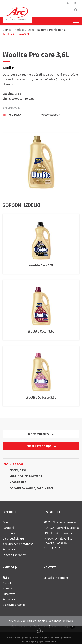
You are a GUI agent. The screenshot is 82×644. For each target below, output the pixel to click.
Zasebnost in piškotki (28, 627)
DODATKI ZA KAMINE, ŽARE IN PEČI (31, 488)
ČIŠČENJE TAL (18, 470)
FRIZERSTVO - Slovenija (58, 533)
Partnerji (8, 528)
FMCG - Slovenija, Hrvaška (60, 522)
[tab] (31, 115)
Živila (6, 578)
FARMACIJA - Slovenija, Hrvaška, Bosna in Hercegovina (58, 543)
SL (68, 3)
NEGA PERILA (18, 482)
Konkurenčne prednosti (18, 544)
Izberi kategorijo (41, 446)
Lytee (45, 627)
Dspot (68, 627)
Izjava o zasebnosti (15, 555)
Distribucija (10, 533)
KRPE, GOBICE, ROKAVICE (26, 476)
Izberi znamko (41, 434)
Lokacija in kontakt (56, 578)
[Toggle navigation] (75, 21)
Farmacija (9, 549)
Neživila (8, 583)
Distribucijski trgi (14, 539)
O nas (6, 522)
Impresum (56, 627)
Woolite (8, 68)
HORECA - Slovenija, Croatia (61, 528)
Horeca (7, 589)
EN (75, 3)
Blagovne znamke (14, 605)
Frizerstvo (9, 594)
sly (13, 627)
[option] (41, 162)
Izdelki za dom (40, 464)
